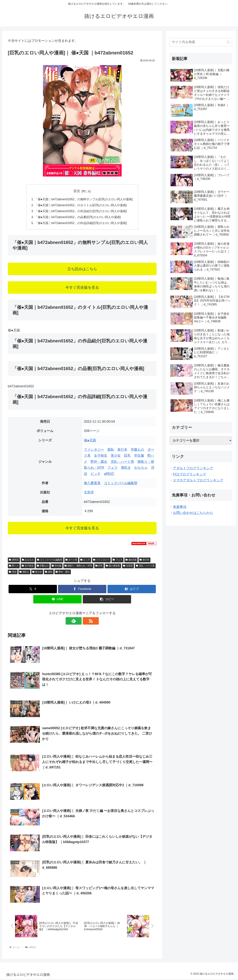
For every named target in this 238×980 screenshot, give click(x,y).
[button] (107, 600)
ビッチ (96, 474)
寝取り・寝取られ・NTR (78, 566)
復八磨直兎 (92, 483)
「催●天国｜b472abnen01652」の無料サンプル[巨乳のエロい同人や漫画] (84, 199)
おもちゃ (141, 468)
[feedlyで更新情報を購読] (78, 621)
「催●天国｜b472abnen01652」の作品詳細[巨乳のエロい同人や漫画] (81, 223)
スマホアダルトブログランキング (198, 480)
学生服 (139, 456)
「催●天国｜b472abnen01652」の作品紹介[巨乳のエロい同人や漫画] (81, 211)
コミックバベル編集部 (121, 483)
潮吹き (126, 468)
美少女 (116, 456)
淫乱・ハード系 (122, 462)
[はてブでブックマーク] (132, 590)
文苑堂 (89, 493)
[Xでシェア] (33, 590)
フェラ (112, 468)
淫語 (13, 572)
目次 (77, 191)
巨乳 (127, 456)
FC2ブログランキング (189, 474)
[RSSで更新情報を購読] (86, 621)
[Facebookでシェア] (82, 590)
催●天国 (90, 441)
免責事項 (180, 507)
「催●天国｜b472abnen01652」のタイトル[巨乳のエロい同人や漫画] (81, 205)
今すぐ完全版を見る (82, 288)
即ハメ (14, 566)
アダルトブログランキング (193, 468)
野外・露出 (99, 462)
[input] (201, 42)
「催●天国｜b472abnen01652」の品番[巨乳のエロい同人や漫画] (78, 217)
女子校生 (101, 456)
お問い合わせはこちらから (193, 513)
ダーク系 (71, 560)
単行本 (122, 450)
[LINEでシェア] (57, 600)
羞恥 (111, 450)
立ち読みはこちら (82, 269)
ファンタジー (94, 450)
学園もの (137, 450)
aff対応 (109, 474)
